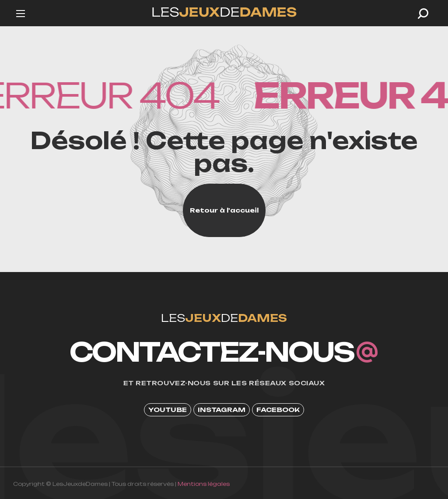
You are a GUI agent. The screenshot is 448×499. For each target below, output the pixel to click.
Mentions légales (204, 484)
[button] (423, 14)
